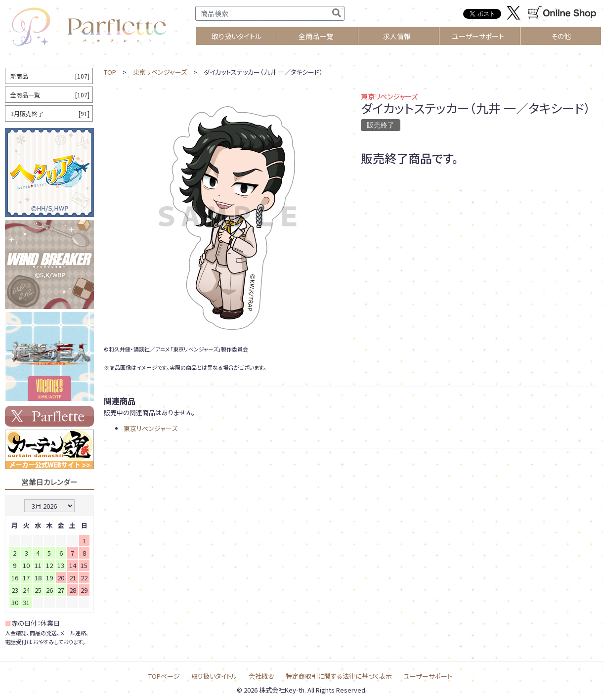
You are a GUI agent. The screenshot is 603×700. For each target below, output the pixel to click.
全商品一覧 (316, 36)
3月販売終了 (50, 113)
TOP (110, 72)
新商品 (50, 76)
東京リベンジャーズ (160, 72)
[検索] (337, 13)
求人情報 (397, 36)
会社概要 (261, 676)
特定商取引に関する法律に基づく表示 (339, 676)
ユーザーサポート (478, 36)
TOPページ (164, 676)
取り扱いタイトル (214, 676)
